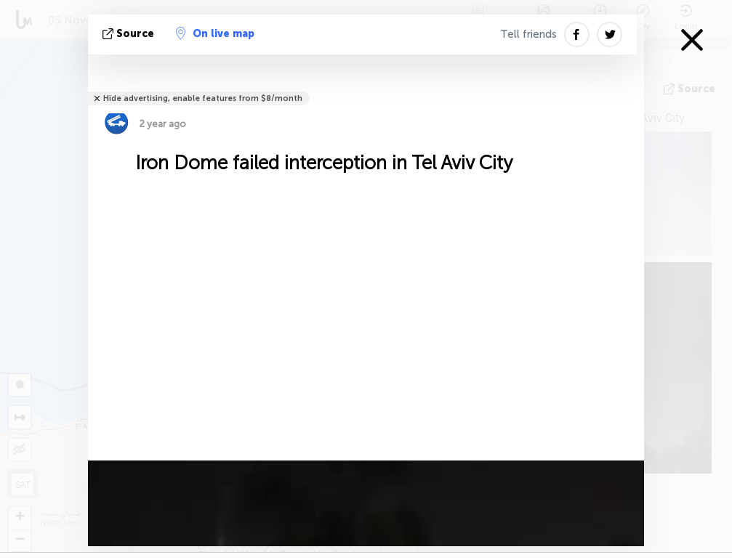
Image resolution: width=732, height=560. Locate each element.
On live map (215, 33)
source (130, 34)
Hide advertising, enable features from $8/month (203, 98)
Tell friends (528, 34)
